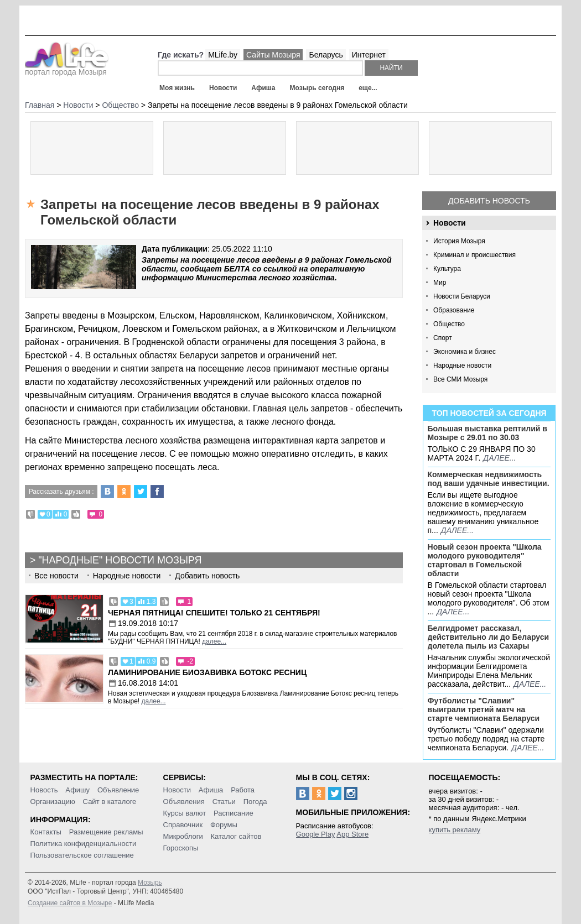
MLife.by (223, 55)
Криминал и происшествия (474, 255)
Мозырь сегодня (317, 88)
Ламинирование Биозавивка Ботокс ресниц (207, 672)
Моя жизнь (177, 88)
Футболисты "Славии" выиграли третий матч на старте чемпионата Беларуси (484, 709)
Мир (440, 283)
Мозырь (150, 883)
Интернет (369, 55)
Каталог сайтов (236, 836)
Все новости (56, 576)
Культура (447, 269)
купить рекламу (455, 830)
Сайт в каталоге (110, 802)
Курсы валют (185, 813)
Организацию (53, 802)
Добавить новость (489, 201)
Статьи (224, 802)
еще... (368, 88)
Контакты (46, 832)
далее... (499, 458)
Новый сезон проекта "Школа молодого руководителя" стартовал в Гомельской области (485, 560)
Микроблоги (183, 836)
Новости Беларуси (462, 296)
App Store (352, 834)
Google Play (316, 834)
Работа (243, 790)
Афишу (77, 790)
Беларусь (326, 55)
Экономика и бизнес (465, 352)
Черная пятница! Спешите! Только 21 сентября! (214, 613)
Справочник (183, 825)
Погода (255, 802)
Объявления (184, 802)
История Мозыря (459, 241)
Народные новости (462, 366)
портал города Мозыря (67, 69)
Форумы (224, 825)
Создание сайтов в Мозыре (70, 903)
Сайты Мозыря (273, 55)
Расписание (234, 813)
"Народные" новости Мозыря (120, 560)
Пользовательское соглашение (82, 855)
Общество (449, 324)
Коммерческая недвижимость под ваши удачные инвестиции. (489, 479)
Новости (223, 88)
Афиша (263, 88)
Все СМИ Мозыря (460, 379)
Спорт (443, 338)
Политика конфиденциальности (84, 844)
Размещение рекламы (106, 832)
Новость (44, 790)
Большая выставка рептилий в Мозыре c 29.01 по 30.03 (487, 433)
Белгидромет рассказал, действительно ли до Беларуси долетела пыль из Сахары (489, 637)
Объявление (118, 790)
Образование (454, 310)
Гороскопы (181, 848)
